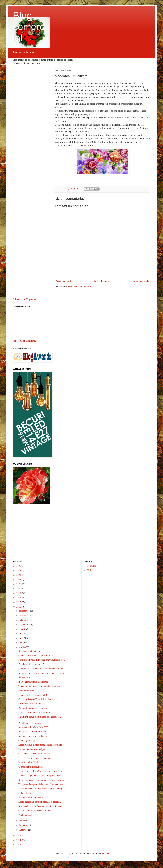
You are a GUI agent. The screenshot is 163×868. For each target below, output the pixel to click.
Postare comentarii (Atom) (80, 286)
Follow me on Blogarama (24, 299)
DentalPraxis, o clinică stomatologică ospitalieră (40, 745)
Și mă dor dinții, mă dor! (30, 651)
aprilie (22, 647)
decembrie (24, 611)
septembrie (24, 624)
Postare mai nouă (63, 281)
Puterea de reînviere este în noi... (33, 708)
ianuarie (23, 830)
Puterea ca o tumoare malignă (32, 749)
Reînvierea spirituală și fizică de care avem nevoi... (41, 780)
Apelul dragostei (26, 815)
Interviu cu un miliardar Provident (34, 732)
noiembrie (24, 615)
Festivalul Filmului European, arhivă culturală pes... (42, 660)
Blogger (105, 854)
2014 (19, 840)
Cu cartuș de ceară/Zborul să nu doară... (36, 699)
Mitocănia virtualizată (28, 762)
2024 (19, 570)
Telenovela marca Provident (31, 704)
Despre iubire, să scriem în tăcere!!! (35, 713)
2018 (19, 598)
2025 (19, 566)
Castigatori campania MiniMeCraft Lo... (37, 754)
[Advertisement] (81, 533)
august (22, 629)
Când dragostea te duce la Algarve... (35, 758)
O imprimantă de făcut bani (31, 767)
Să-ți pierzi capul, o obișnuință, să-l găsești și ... (40, 717)
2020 (19, 589)
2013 (19, 845)
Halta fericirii (25, 793)
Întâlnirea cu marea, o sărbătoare (33, 736)
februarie (23, 825)
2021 (19, 584)
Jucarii (93, 570)
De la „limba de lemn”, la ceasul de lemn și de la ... (42, 771)
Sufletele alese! (25, 677)
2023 (19, 575)
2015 (19, 835)
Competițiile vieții (27, 740)
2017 (19, 602)
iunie (22, 638)
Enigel (93, 566)
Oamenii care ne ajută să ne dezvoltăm (36, 655)
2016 (19, 607)
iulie (21, 634)
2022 (19, 580)
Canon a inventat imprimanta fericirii (35, 811)
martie (22, 821)
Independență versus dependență (33, 682)
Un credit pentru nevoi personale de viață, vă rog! (41, 789)
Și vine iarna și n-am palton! (31, 798)
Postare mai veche (141, 281)
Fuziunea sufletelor (27, 690)
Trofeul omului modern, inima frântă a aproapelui (41, 686)
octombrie (24, 620)
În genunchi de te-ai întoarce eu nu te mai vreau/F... (42, 806)
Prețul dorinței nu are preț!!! (31, 664)
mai (21, 643)
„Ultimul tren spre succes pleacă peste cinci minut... (42, 669)
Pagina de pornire (102, 281)
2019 (19, 593)
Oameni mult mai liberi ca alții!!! (33, 695)
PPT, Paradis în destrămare (31, 723)
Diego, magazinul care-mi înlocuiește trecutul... (40, 802)
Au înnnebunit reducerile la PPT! (33, 727)
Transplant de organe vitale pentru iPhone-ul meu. (41, 784)
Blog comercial (29, 27)
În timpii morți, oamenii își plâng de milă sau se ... (41, 673)
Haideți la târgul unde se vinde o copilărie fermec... (42, 776)
